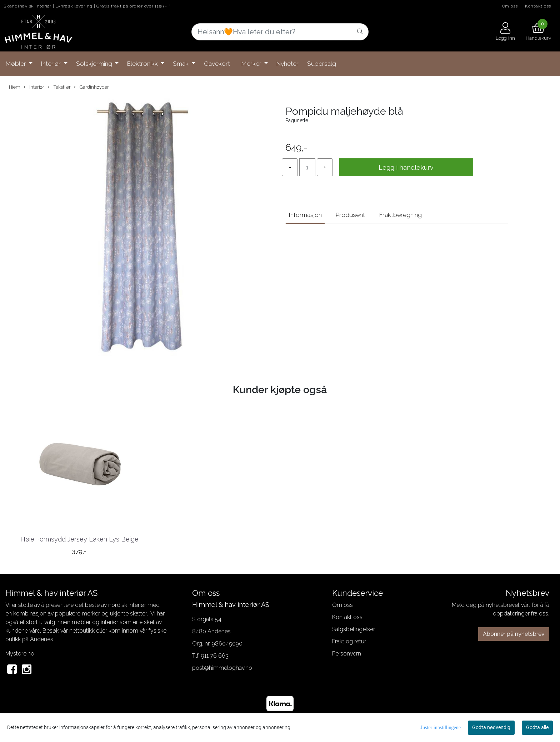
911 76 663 (215, 656)
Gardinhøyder (91, 87)
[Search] (280, 32)
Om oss (510, 6)
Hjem (15, 87)
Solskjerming (95, 64)
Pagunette (297, 120)
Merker (252, 64)
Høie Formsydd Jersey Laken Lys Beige (79, 539)
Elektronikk (143, 64)
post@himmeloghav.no (222, 668)
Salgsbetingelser (354, 629)
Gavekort (217, 64)
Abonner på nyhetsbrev (514, 634)
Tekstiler (59, 87)
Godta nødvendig (491, 727)
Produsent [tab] (350, 215)
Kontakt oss (538, 6)
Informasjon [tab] (305, 215)
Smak (181, 64)
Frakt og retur (349, 641)
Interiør (52, 64)
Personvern (347, 654)
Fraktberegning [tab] (401, 215)
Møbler (17, 64)
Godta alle (537, 727)
